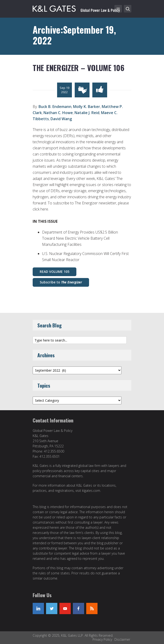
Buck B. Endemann (55, 107)
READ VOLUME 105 (55, 272)
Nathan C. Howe (58, 113)
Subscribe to (61, 282)
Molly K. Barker (87, 107)
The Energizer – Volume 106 (78, 68)
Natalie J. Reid (87, 113)
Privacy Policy (102, 639)
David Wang (61, 119)
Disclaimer (122, 639)
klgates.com (91, 491)
